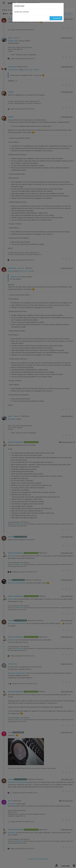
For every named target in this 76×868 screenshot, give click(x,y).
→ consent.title (56, 18)
